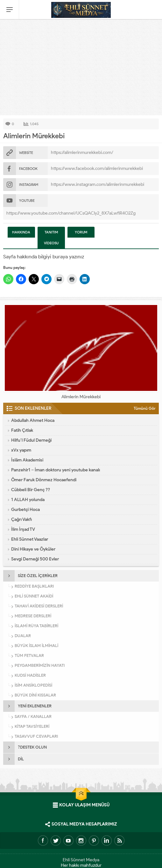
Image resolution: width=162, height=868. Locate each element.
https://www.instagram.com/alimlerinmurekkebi (98, 184)
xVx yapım (21, 450)
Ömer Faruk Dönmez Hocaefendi (44, 480)
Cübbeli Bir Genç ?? (31, 490)
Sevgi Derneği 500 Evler (35, 559)
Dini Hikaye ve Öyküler (33, 549)
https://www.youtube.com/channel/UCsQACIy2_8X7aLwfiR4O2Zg (71, 213)
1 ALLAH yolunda (28, 500)
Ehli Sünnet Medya (81, 860)
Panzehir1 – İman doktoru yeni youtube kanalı (56, 470)
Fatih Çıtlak (22, 430)
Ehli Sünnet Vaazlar (30, 539)
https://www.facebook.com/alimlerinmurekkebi (97, 168)
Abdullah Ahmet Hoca (33, 420)
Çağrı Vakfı (21, 519)
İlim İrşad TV (23, 529)
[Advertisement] (81, 67)
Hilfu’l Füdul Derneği (31, 440)
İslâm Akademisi (27, 460)
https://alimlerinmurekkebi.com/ (82, 152)
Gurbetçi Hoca (25, 510)
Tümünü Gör (145, 408)
